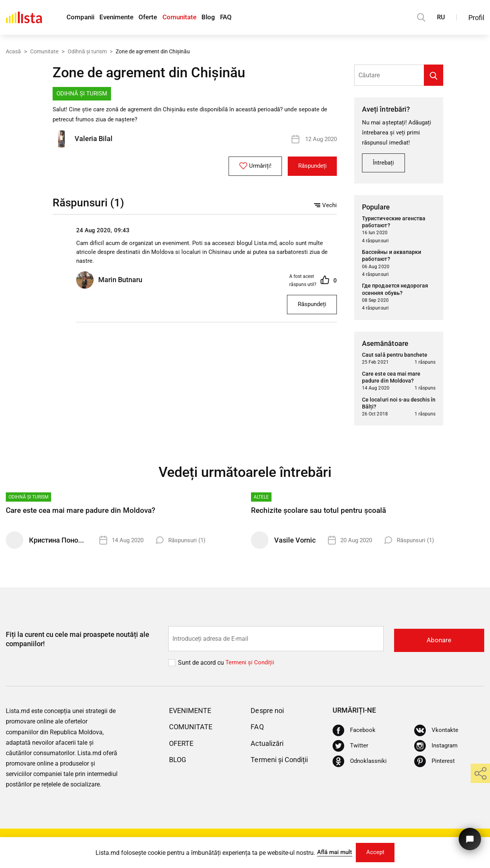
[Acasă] (24, 17)
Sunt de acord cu (202, 665)
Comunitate (195, 18)
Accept (377, 852)
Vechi (325, 206)
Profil (476, 18)
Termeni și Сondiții (251, 665)
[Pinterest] (435, 764)
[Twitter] (351, 749)
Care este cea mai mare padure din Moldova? (84, 514)
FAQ (249, 18)
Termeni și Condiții (283, 762)
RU (441, 17)
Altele (261, 500)
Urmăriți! (248, 167)
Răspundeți (310, 167)
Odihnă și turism (87, 51)
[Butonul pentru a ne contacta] (469, 836)
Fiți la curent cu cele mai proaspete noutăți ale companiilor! (78, 642)
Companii (82, 18)
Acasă (13, 51)
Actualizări (269, 746)
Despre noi (269, 713)
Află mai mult (332, 851)
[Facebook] (355, 733)
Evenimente (123, 18)
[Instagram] (437, 749)
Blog (228, 18)
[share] (480, 773)
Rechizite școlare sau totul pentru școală (321, 514)
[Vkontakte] (437, 733)
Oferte (159, 18)
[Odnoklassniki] (361, 764)
